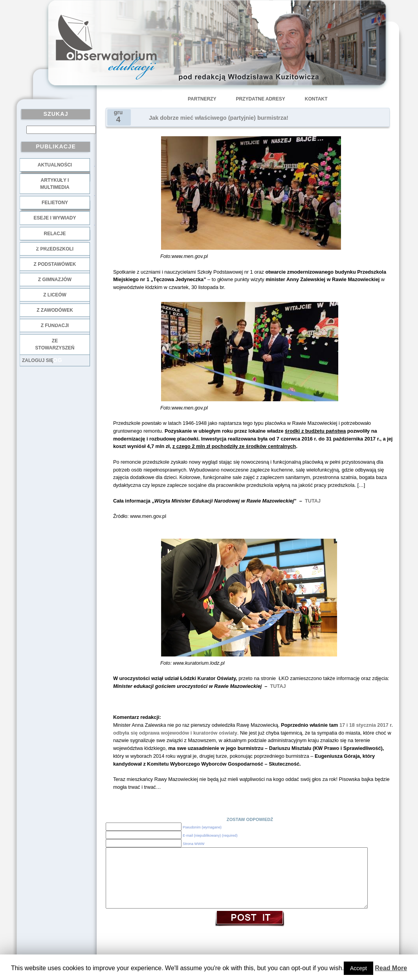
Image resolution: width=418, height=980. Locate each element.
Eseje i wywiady (55, 218)
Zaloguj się (38, 360)
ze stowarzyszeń (55, 344)
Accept (358, 968)
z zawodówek (55, 310)
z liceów (55, 295)
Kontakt (316, 99)
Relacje (55, 234)
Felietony (55, 203)
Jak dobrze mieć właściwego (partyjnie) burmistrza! (219, 118)
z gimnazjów (55, 280)
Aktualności (55, 165)
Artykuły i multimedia (55, 184)
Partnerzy (202, 99)
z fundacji (55, 325)
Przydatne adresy (260, 99)
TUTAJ (312, 501)
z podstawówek (55, 264)
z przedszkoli (55, 249)
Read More (391, 968)
